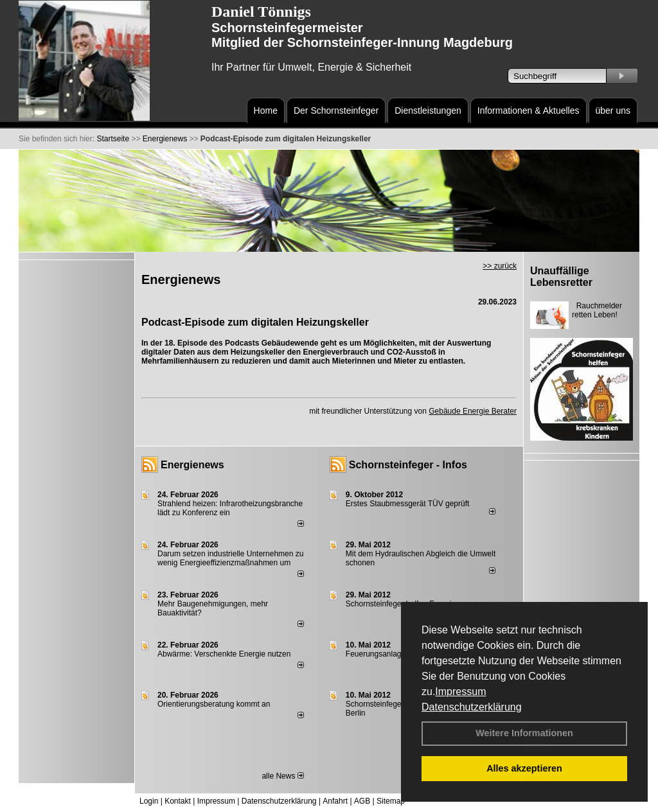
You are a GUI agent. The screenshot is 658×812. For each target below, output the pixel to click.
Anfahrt (335, 801)
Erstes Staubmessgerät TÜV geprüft (408, 504)
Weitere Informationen (524, 733)
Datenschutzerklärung (472, 707)
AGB (362, 801)
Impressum (460, 692)
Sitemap (391, 801)
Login (149, 801)
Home (266, 110)
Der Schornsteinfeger (336, 110)
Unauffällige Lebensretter (561, 277)
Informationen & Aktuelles (529, 110)
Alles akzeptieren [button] (524, 768)
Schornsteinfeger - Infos (408, 465)
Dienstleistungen (428, 110)
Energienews (192, 465)
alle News (282, 776)
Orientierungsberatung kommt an (214, 704)
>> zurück (500, 266)
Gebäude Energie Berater (473, 411)
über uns (613, 110)
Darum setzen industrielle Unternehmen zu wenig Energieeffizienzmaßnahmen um (230, 558)
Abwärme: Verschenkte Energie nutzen (224, 654)
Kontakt (178, 801)
